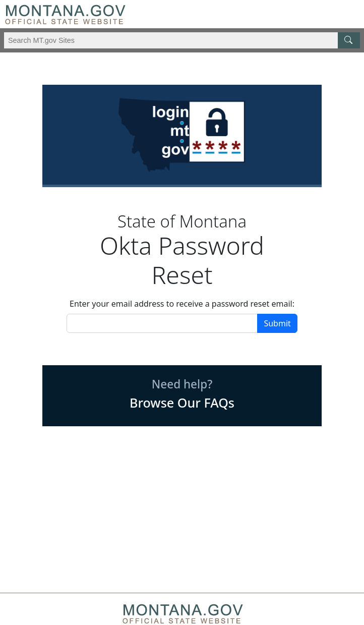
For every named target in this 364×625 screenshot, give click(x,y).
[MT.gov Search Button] (349, 40)
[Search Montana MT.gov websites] (182, 40)
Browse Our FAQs (182, 403)
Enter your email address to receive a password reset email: (182, 304)
